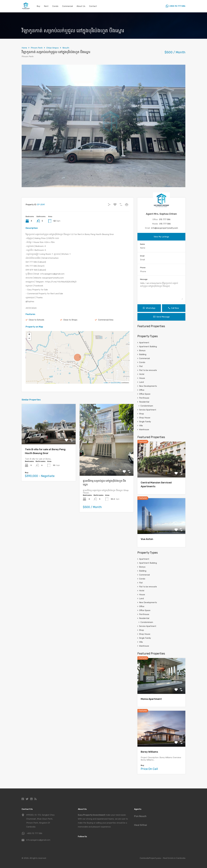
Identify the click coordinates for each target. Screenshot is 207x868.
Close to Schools (37, 320)
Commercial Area (106, 320)
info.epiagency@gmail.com (38, 840)
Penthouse (144, 398)
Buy (38, 6)
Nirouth (66, 48)
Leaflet (106, 383)
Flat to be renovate (148, 370)
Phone (143, 268)
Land (141, 382)
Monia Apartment (151, 699)
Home (24, 48)
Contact (93, 6)
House (142, 378)
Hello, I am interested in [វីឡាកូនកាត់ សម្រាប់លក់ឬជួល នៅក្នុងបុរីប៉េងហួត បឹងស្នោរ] (161, 291)
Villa (141, 426)
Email (142, 256)
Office (142, 390)
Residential (144, 402)
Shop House (145, 418)
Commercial (67, 6)
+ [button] (29, 335)
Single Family (145, 422)
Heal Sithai (141, 825)
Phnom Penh (37, 48)
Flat (141, 366)
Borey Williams (149, 752)
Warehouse (144, 430)
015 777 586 (165, 219)
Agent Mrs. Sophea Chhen (161, 214)
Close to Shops (70, 320)
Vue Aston (147, 539)
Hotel (142, 374)
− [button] (29, 339)
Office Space (145, 394)
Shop (142, 414)
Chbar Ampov (53, 48)
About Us (81, 6)
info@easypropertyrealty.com (165, 228)
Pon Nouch (140, 816)
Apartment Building (148, 347)
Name (142, 244)
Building (143, 354)
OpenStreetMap (116, 383)
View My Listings (161, 237)
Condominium (147, 406)
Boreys (142, 350)
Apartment (144, 343)
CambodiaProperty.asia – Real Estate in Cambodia (163, 858)
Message (144, 279)
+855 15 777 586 (177, 6)
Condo (55, 6)
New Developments (148, 386)
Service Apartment (148, 410)
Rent (46, 6)
